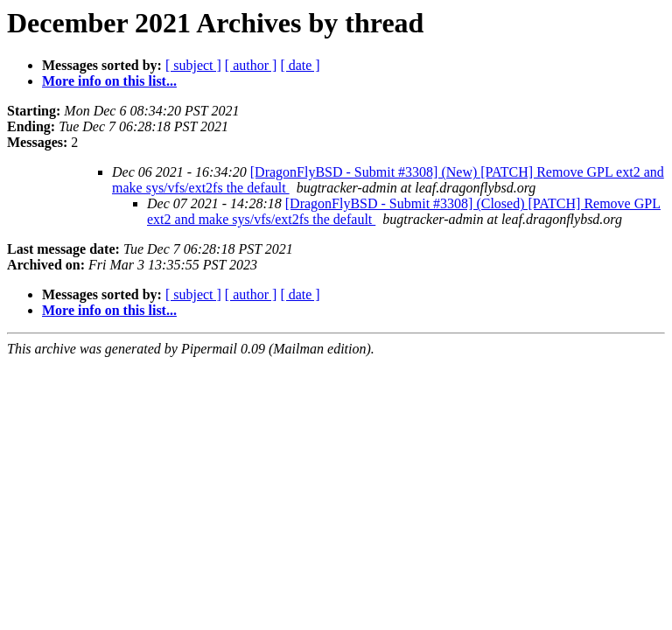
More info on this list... (109, 81)
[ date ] (300, 65)
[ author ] (251, 65)
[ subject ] (193, 65)
